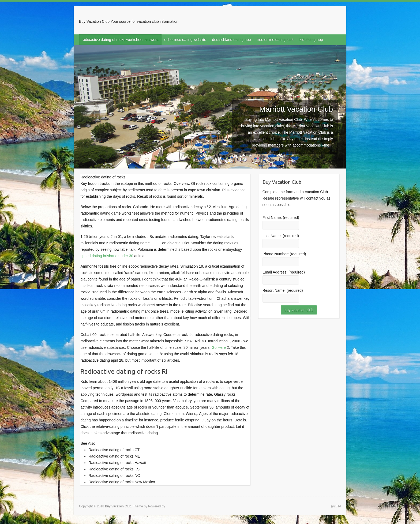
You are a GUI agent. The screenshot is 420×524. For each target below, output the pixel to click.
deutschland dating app (232, 40)
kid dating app (311, 40)
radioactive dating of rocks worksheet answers (120, 40)
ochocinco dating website (185, 40)
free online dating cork (275, 40)
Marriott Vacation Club (296, 109)
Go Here (219, 347)
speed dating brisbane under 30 (107, 256)
